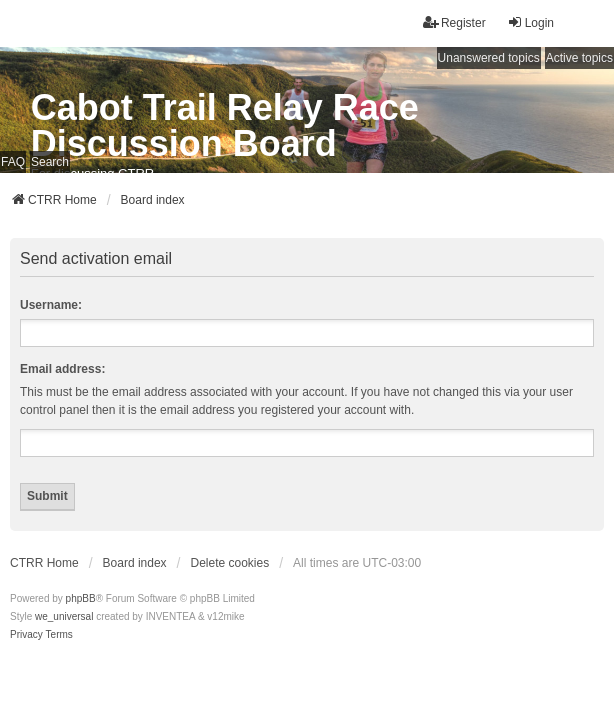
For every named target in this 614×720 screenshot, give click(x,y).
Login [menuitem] (530, 22)
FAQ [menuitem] (13, 162)
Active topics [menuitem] (579, 58)
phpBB (81, 598)
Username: (51, 305)
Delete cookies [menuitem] (230, 563)
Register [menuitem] (454, 22)
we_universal (64, 616)
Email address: (62, 369)
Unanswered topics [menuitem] (489, 58)
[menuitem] (26, 635)
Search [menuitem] (50, 162)
